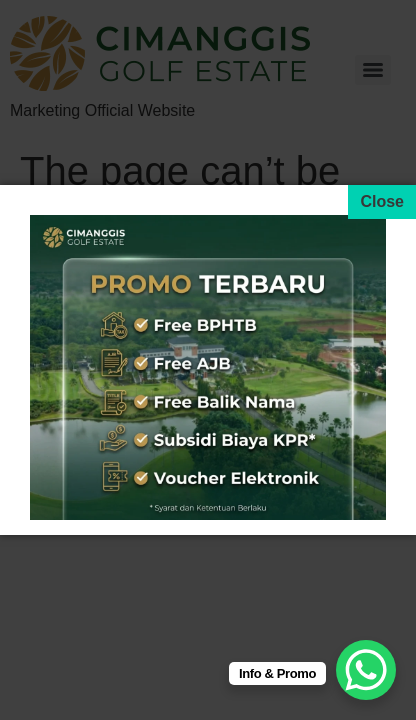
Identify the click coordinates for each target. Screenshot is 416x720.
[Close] (382, 202)
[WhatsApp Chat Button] (366, 670)
